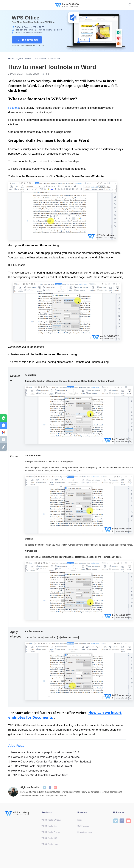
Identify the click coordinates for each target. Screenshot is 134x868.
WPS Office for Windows (51, 820)
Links (79, 820)
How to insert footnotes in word (28, 771)
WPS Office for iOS (49, 838)
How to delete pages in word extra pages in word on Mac (44, 757)
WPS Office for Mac (49, 826)
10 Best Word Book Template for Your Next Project (40, 766)
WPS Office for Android (51, 832)
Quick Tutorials (24, 59)
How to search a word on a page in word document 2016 (44, 753)
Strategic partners (85, 832)
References (55, 59)
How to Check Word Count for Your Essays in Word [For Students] (50, 762)
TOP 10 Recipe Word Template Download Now (38, 775)
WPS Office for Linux (50, 844)
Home (11, 59)
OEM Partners (83, 826)
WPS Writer (41, 59)
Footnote (14, 108)
